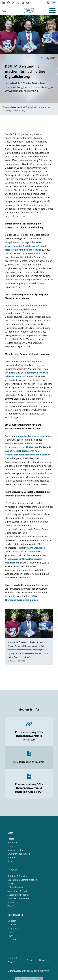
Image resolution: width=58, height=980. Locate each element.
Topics (11, 839)
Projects (12, 846)
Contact (30, 960)
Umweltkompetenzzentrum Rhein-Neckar (27, 455)
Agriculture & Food (17, 891)
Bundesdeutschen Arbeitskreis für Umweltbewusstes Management (25, 559)
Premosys (10, 373)
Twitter (11, 932)
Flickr (10, 936)
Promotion (13, 843)
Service (11, 861)
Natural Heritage (16, 850)
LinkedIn (12, 921)
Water (11, 906)
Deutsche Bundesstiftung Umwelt (30, 971)
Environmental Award (19, 854)
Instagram (13, 928)
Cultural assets (15, 887)
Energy (11, 884)
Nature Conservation (18, 898)
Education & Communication (22, 880)
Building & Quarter (17, 876)
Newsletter (45, 960)
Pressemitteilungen (11, 107)
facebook (12, 925)
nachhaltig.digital (36, 548)
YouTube (12, 939)
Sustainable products (18, 895)
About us (12, 857)
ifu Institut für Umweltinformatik (34, 436)
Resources (13, 902)
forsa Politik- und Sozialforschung (23, 250)
